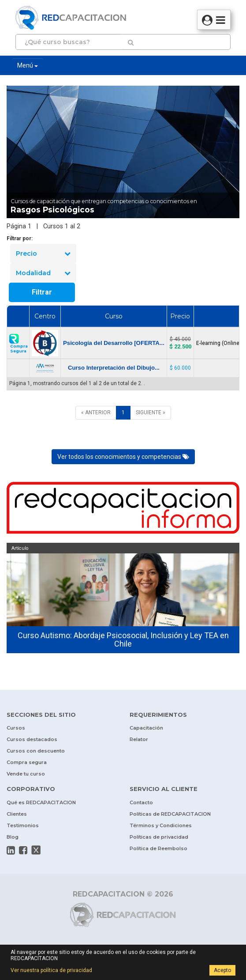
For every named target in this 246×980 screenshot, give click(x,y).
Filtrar (42, 292)
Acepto (222, 970)
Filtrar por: (20, 238)
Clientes (17, 814)
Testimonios (23, 825)
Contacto (141, 802)
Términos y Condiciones (161, 825)
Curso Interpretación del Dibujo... (114, 368)
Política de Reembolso (158, 848)
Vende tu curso (26, 774)
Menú (28, 65)
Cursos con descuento (36, 751)
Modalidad (43, 273)
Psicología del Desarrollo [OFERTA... (114, 343)
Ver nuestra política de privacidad (51, 970)
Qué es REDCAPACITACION (41, 802)
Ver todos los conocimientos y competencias (123, 457)
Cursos (16, 728)
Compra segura (27, 762)
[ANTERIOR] (96, 413)
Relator (139, 739)
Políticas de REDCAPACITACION (170, 814)
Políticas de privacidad (159, 837)
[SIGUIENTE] (151, 413)
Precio (43, 254)
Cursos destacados (32, 739)
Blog (13, 837)
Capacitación (146, 728)
